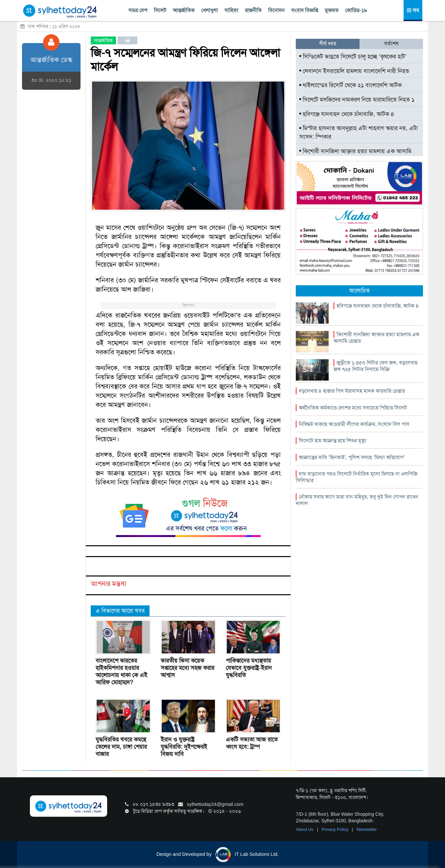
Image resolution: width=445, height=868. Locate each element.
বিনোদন (276, 10)
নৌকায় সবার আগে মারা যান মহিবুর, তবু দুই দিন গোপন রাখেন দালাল (357, 500)
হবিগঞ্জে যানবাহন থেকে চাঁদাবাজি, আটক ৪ (347, 114)
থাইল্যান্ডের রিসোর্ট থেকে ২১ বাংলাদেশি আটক (351, 85)
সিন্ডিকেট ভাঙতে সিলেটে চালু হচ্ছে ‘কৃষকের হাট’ (353, 57)
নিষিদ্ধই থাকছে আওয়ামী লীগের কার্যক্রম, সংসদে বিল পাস (354, 424)
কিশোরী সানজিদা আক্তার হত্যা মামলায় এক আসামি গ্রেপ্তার (355, 155)
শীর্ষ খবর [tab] (328, 44)
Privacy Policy (336, 829)
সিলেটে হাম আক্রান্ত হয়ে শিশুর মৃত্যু (333, 441)
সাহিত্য (231, 10)
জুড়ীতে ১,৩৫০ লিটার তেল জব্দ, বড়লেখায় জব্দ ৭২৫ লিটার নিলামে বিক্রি (375, 366)
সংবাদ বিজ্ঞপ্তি (305, 10)
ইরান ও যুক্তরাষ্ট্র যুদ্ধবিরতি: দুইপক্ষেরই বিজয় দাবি (184, 747)
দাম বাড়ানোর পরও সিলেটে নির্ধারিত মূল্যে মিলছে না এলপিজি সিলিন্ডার (357, 477)
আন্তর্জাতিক (184, 10)
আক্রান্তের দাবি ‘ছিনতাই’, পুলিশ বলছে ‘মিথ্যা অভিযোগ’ (352, 457)
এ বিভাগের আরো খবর (120, 611)
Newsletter (367, 829)
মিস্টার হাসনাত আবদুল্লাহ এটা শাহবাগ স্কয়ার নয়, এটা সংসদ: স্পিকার (359, 132)
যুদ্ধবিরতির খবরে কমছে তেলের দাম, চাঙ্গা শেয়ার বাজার (121, 747)
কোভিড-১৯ (356, 10)
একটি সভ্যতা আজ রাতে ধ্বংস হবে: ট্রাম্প (252, 743)
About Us (305, 829)
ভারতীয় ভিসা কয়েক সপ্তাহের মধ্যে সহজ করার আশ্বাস (187, 668)
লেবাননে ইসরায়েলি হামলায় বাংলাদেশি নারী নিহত (354, 71)
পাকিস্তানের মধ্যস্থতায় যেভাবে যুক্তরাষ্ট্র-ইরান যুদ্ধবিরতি (249, 668)
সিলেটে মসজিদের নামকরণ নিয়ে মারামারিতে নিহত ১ (357, 100)
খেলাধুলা (210, 10)
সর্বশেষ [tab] (391, 44)
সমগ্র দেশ (138, 10)
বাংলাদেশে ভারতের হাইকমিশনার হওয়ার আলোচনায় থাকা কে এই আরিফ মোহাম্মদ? (121, 671)
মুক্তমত (332, 10)
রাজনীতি (253, 10)
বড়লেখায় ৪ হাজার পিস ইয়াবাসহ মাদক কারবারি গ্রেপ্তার (352, 391)
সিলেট (160, 10)
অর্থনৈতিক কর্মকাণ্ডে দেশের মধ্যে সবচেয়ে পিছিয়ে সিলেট (353, 408)
